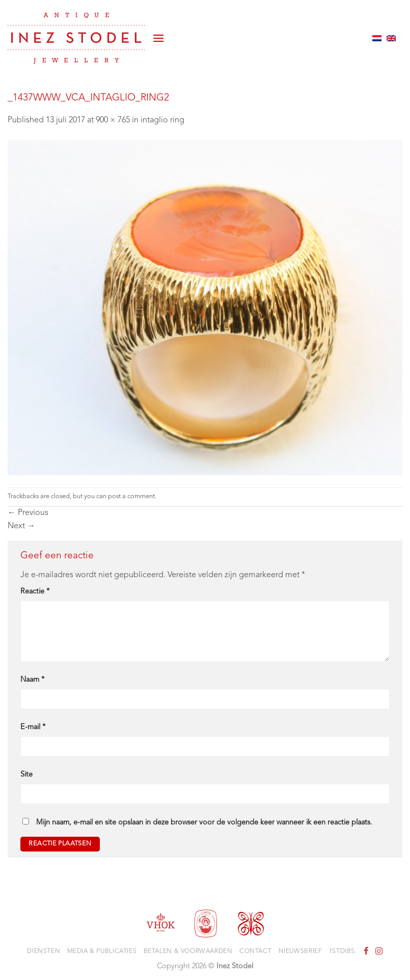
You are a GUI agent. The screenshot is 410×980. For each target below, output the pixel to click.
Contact (255, 951)
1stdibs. (343, 951)
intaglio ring (162, 120)
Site (26, 775)
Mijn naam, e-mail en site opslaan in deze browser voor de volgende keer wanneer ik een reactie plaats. (204, 823)
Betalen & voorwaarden (188, 951)
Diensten (44, 951)
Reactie (35, 592)
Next (21, 526)
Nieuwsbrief (300, 951)
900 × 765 (113, 120)
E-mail (33, 727)
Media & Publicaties (102, 951)
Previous (28, 513)
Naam (32, 680)
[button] (158, 38)
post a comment (131, 496)
